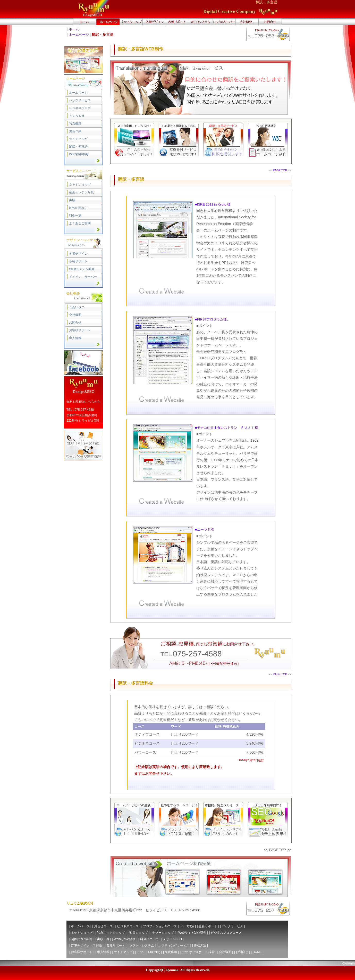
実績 (72, 200)
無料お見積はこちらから (83, 402)
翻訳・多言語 (78, 147)
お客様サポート (80, 330)
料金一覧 (75, 216)
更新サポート (208, 926)
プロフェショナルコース (160, 926)
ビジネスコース (128, 926)
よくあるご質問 (80, 223)
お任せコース (103, 926)
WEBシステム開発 (82, 269)
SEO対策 (188, 926)
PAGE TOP (280, 170)
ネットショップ (80, 185)
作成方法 (200, 946)
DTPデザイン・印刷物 (86, 946)
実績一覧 (103, 939)
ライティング (78, 139)
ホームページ (79, 35)
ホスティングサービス (174, 946)
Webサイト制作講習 (192, 933)
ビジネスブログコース (226, 933)
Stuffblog (154, 952)
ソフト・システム (142, 946)
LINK (140, 952)
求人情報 (75, 338)
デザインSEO (172, 939)
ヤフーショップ (163, 933)
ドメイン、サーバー (83, 277)
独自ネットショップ (111, 933)
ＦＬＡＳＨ (77, 116)
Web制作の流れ (125, 939)
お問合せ (75, 323)
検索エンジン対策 (81, 192)
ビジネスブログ (80, 108)
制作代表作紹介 (82, 939)
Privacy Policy (191, 952)
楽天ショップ (139, 933)
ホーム (74, 29)
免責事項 (171, 952)
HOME (257, 952)
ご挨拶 (210, 952)
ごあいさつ (77, 307)
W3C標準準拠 (79, 154)
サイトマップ (123, 952)
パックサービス (80, 100)
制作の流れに (78, 208)
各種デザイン (78, 254)
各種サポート (78, 261)
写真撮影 (75, 123)
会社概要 (75, 315)
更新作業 (75, 131)
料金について (149, 939)
